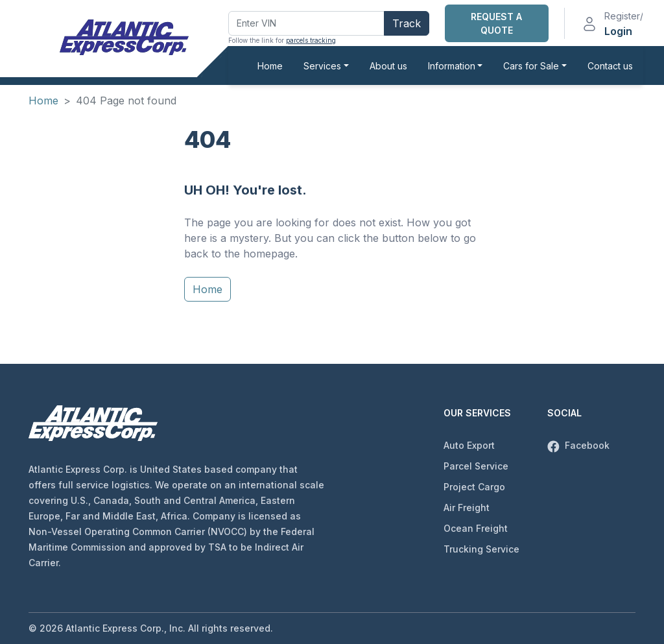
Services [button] (322, 66)
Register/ (624, 16)
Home (270, 66)
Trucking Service (481, 549)
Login (618, 31)
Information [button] (452, 66)
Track (407, 23)
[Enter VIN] (306, 23)
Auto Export (469, 445)
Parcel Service (476, 466)
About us (388, 66)
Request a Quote (496, 23)
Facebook (578, 445)
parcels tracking (311, 40)
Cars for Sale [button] (531, 66)
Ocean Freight (476, 528)
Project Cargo (474, 487)
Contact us (610, 66)
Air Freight (467, 507)
